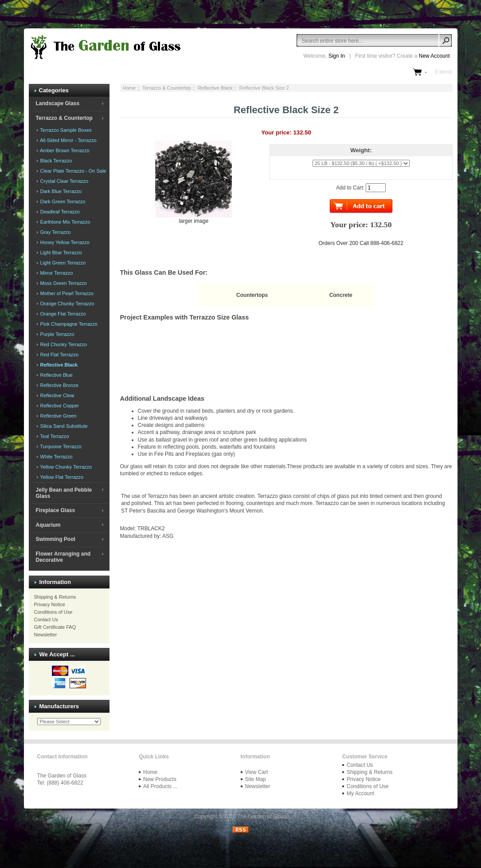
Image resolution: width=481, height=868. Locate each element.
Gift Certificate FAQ (55, 627)
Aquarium (48, 525)
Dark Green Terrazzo (62, 201)
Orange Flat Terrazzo (63, 314)
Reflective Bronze (59, 385)
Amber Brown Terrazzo (64, 150)
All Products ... (160, 786)
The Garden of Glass (262, 817)
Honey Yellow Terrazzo (64, 242)
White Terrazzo (56, 457)
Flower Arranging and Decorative (63, 557)
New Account (434, 56)
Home (129, 88)
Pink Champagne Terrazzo (68, 324)
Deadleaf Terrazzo (59, 212)
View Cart (257, 772)
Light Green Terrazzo (63, 263)
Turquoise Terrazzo (60, 446)
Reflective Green (58, 416)
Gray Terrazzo (55, 232)
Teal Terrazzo (54, 436)
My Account (360, 793)
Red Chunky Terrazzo (63, 344)
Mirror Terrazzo (56, 273)
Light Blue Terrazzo (61, 253)
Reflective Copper (59, 406)
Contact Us (46, 619)
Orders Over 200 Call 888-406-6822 (361, 243)
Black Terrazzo (56, 161)
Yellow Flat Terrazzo (61, 477)
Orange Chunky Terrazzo (67, 304)
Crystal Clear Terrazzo (64, 181)
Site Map (256, 779)
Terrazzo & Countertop (167, 88)
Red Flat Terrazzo (59, 355)
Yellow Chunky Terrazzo (66, 467)
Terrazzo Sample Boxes (65, 130)
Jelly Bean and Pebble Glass (64, 493)
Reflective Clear (57, 395)
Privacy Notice (50, 604)
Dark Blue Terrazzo (60, 191)
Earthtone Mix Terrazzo (65, 222)
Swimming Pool (55, 539)
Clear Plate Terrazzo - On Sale (73, 171)
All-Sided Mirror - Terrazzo (68, 140)
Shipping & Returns (55, 597)
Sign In (337, 56)
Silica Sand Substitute (63, 426)
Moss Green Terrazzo (63, 283)
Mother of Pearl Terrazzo (66, 293)
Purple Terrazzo (57, 334)
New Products (160, 779)
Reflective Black (215, 88)
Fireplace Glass (55, 510)
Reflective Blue (56, 375)
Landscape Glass (57, 103)
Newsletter (46, 635)
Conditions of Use (53, 612)
